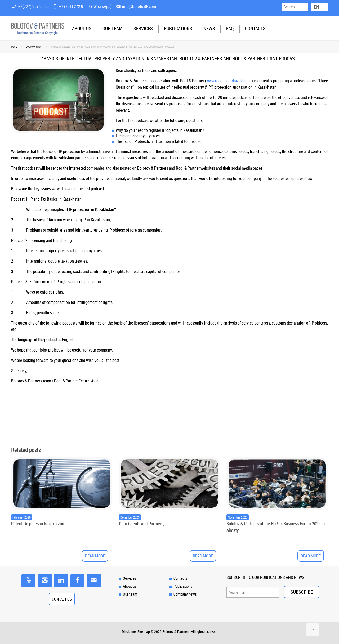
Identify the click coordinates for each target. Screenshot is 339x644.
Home (14, 47)
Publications (183, 586)
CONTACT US (62, 599)
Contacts (180, 578)
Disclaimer (129, 631)
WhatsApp (102, 6)
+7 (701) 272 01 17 (75, 6)
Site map (144, 631)
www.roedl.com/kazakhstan (229, 81)
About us (130, 586)
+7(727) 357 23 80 (34, 6)
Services (130, 578)
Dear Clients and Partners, (141, 523)
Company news (34, 47)
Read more (95, 556)
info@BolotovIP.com (139, 6)
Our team (130, 594)
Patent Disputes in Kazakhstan (38, 523)
